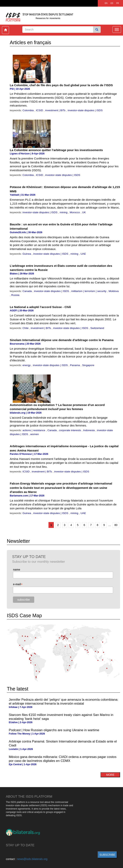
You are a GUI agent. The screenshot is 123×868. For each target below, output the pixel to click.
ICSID (40, 110)
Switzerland (97, 328)
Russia (15, 295)
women (35, 434)
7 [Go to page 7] (91, 525)
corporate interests (70, 430)
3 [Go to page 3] (65, 525)
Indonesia (89, 430)
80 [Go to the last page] (116, 525)
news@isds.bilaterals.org (32, 859)
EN (106, 3)
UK (84, 212)
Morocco (75, 212)
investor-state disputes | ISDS (85, 110)
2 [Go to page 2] (58, 525)
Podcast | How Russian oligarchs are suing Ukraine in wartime (54, 730)
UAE (83, 254)
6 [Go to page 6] (84, 525)
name (17, 570)
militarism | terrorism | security (89, 291)
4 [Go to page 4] (71, 525)
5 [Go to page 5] (78, 525)
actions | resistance (34, 430)
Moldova (114, 291)
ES (112, 3)
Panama (75, 365)
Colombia (28, 110)
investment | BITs (56, 110)
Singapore (88, 365)
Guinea (27, 254)
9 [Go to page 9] (104, 525)
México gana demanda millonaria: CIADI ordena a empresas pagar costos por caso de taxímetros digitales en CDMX (63, 759)
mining (64, 212)
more (110, 775)
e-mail (18, 584)
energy (27, 365)
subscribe (107, 855)
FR (118, 3)
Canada (27, 291)
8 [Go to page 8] (98, 525)
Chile (26, 328)
